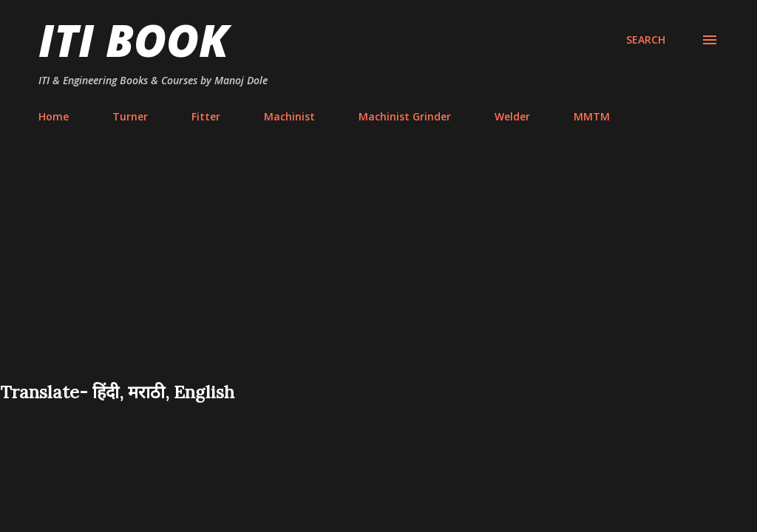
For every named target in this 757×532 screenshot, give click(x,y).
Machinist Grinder (405, 116)
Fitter (206, 116)
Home (54, 116)
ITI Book (133, 40)
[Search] (646, 40)
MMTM (592, 116)
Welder (512, 116)
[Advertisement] (378, 269)
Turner (130, 116)
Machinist (289, 116)
